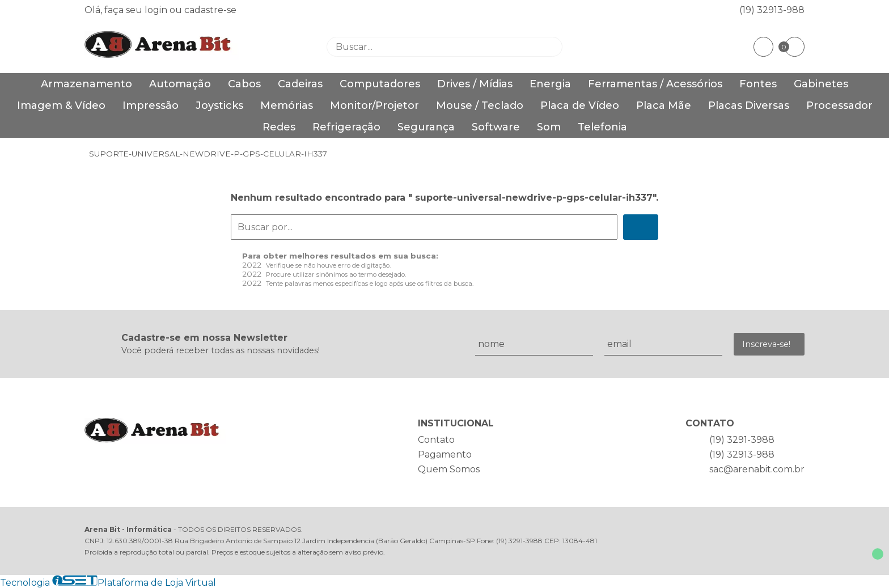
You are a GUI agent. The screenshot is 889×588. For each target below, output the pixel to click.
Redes (279, 127)
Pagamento (445, 454)
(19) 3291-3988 (742, 440)
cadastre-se (210, 10)
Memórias (287, 105)
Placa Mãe (664, 105)
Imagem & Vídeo (61, 105)
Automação (180, 84)
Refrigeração (346, 127)
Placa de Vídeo (580, 105)
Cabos (244, 84)
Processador (839, 105)
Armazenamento (86, 84)
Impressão (151, 105)
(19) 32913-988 (772, 10)
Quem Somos (449, 469)
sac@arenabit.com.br (757, 469)
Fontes (758, 84)
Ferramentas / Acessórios (655, 84)
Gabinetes (821, 84)
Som (549, 127)
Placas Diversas (749, 105)
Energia (550, 84)
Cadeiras (300, 84)
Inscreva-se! (766, 344)
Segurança (426, 127)
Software (496, 127)
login (157, 10)
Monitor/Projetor (374, 105)
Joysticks (219, 105)
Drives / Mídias (475, 84)
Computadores (380, 84)
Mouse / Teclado (480, 105)
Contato (436, 440)
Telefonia (602, 127)
